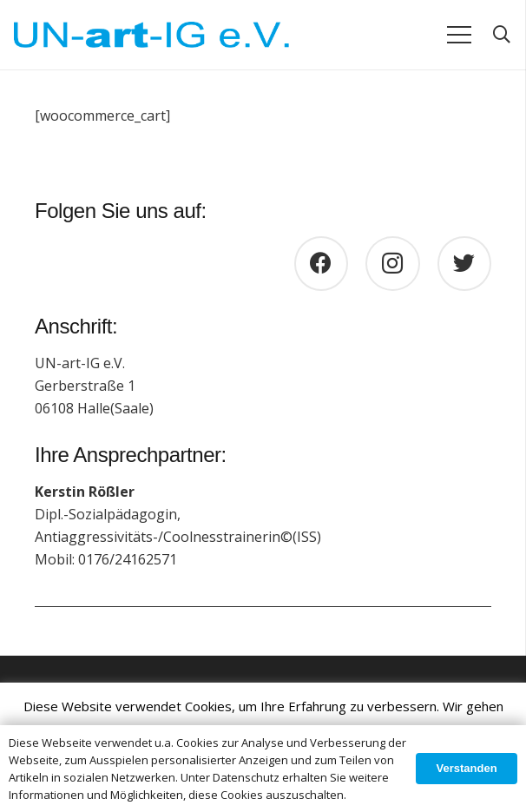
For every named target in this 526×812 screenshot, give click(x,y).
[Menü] (459, 35)
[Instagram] (393, 264)
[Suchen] (502, 35)
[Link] (151, 35)
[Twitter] (465, 264)
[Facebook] (322, 264)
